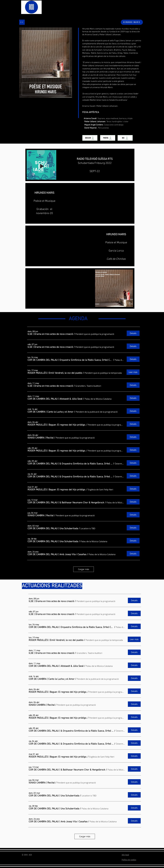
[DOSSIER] (90, 138)
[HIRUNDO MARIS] (132, 22)
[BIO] (125, 138)
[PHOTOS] (108, 138)
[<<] (22, 22)
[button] (50, 334)
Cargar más (84, 569)
